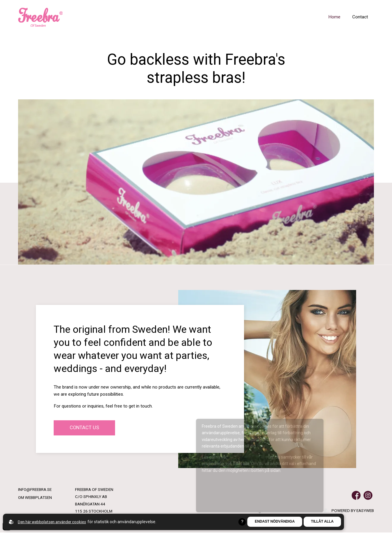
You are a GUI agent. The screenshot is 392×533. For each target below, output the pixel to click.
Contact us (85, 428)
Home (334, 17)
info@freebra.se (35, 490)
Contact (360, 17)
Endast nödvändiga (275, 522)
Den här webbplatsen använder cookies (55, 522)
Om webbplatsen (35, 498)
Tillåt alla (322, 522)
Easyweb (365, 511)
